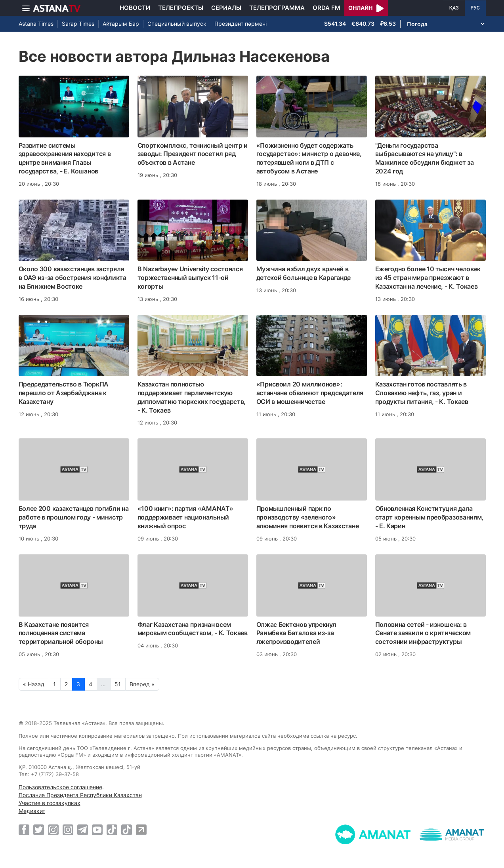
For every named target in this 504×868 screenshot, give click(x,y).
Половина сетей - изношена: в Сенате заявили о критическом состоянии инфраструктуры (423, 633)
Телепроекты (181, 8)
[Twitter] (39, 830)
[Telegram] (83, 830)
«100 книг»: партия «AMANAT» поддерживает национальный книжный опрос (185, 517)
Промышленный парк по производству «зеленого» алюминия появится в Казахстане (308, 517)
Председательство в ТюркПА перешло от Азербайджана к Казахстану (64, 393)
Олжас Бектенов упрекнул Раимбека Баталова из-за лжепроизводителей (296, 633)
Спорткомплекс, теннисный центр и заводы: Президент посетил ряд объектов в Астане (193, 154)
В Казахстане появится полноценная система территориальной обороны (61, 633)
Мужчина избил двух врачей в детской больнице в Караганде (304, 273)
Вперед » (142, 684)
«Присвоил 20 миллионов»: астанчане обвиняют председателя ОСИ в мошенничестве (310, 393)
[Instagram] (53, 830)
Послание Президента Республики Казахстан (80, 795)
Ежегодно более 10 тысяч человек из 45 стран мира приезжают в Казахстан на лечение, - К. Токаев (428, 278)
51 (118, 684)
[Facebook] (24, 830)
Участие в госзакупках (50, 803)
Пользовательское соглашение (60, 787)
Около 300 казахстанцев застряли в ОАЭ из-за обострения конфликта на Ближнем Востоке (73, 278)
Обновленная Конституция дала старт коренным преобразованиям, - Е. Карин (430, 517)
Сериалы (226, 8)
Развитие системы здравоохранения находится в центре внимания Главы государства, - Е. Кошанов (65, 158)
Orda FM (326, 8)
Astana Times (36, 24)
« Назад (34, 684)
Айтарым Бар (121, 24)
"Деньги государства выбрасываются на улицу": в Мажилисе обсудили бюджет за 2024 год (425, 158)
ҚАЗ (454, 8)
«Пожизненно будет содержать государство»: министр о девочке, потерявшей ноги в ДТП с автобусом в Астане (309, 158)
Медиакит (32, 811)
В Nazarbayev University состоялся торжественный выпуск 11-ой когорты (190, 278)
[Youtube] (97, 830)
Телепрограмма (277, 8)
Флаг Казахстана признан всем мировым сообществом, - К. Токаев (193, 629)
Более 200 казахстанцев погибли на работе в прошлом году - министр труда (74, 517)
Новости (135, 8)
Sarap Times (78, 24)
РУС (475, 8)
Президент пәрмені (241, 24)
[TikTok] (112, 830)
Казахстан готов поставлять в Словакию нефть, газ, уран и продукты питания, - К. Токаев (422, 393)
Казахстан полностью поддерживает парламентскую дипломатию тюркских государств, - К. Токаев (192, 397)
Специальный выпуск (177, 24)
